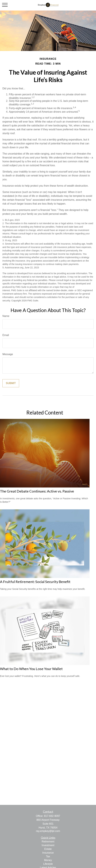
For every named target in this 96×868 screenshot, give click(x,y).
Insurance (48, 853)
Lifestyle (48, 864)
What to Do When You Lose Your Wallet (31, 669)
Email (6, 335)
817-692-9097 (52, 816)
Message (8, 354)
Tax (48, 856)
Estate (48, 849)
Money (48, 860)
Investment (48, 845)
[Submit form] (11, 383)
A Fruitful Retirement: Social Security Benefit (35, 582)
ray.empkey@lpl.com (48, 831)
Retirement (48, 842)
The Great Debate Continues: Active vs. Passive (37, 491)
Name (6, 316)
